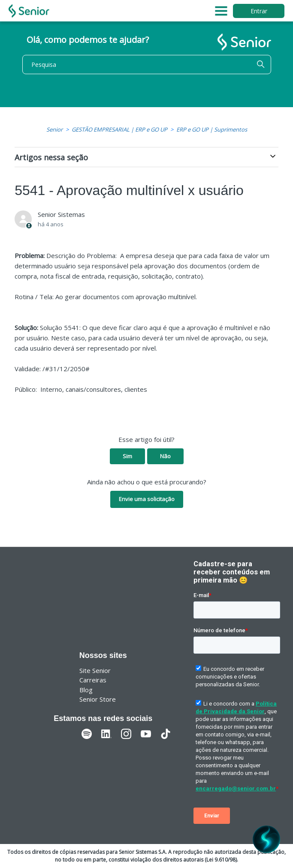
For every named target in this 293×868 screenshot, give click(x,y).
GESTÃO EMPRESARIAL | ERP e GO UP (119, 129)
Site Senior (95, 670)
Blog (86, 690)
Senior (54, 129)
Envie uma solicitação (147, 499)
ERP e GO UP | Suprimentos (212, 129)
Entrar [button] (259, 11)
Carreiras (93, 680)
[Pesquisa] (147, 65)
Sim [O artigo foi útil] (127, 456)
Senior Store (98, 699)
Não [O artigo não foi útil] (165, 456)
